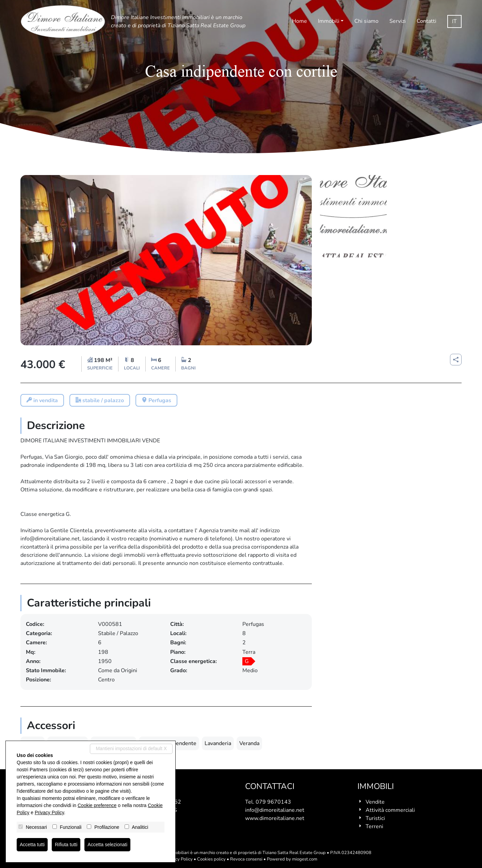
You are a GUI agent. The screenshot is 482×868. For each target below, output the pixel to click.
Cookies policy (211, 859)
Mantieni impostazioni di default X (131, 748)
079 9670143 (273, 802)
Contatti (427, 21)
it (454, 21)
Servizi (398, 21)
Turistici (375, 818)
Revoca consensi (246, 859)
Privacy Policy (179, 859)
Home (300, 21)
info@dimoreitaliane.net (275, 810)
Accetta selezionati (107, 845)
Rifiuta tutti (66, 845)
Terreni (374, 826)
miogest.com (305, 859)
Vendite (375, 802)
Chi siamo (366, 21)
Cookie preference (97, 805)
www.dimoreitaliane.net (275, 818)
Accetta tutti (32, 845)
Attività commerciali (390, 810)
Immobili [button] (329, 21)
